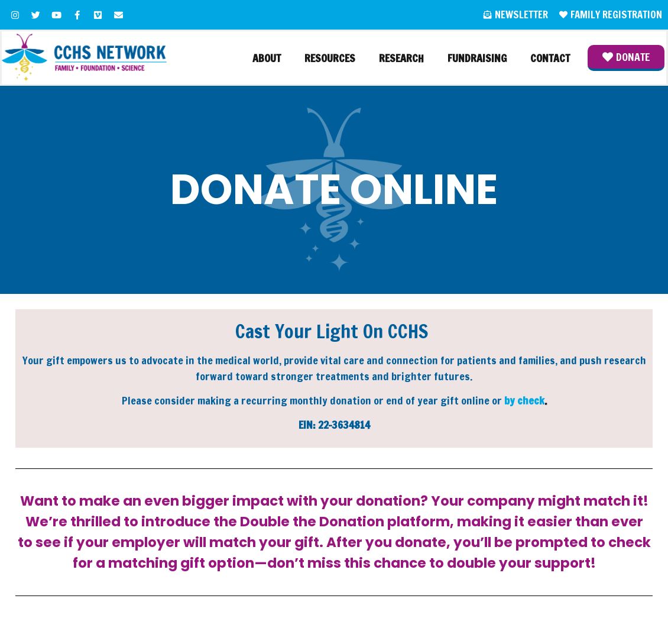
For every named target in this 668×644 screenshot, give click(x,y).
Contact (550, 58)
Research (401, 58)
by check (524, 400)
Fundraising (477, 58)
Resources (330, 58)
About (267, 58)
